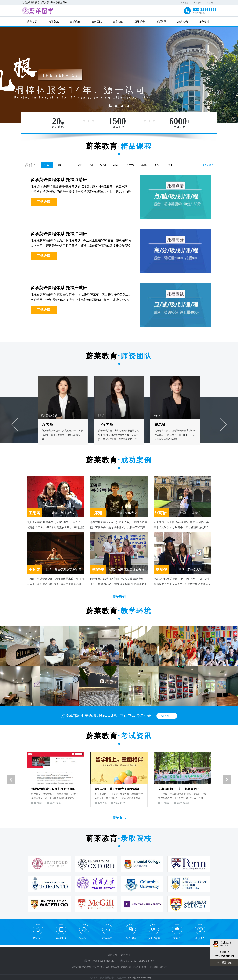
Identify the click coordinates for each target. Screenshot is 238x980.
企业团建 (154, 966)
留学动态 (118, 21)
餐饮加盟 (115, 966)
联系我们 (210, 3)
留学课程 (75, 21)
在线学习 (107, 938)
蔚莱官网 (112, 954)
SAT (91, 165)
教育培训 (105, 966)
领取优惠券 (154, 938)
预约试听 (84, 938)
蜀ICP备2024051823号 (140, 977)
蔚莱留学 (144, 966)
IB (70, 165)
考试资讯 (161, 21)
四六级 (130, 165)
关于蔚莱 (54, 21)
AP (80, 165)
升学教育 (133, 966)
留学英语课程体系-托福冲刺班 (59, 233)
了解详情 (44, 201)
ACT (170, 165)
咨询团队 (97, 21)
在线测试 (61, 938)
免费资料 (131, 938)
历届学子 (140, 21)
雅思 (59, 165)
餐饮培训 (86, 966)
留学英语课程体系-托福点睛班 (59, 179)
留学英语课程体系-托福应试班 (59, 287)
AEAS (116, 165)
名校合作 (200, 938)
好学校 (163, 966)
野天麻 (124, 966)
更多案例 (119, 596)
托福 (47, 165)
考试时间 (38, 938)
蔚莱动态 (183, 21)
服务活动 (204, 21)
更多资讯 (119, 817)
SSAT (103, 165)
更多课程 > (208, 165)
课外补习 (126, 954)
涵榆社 (95, 966)
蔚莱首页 (32, 21)
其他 (144, 165)
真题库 (177, 938)
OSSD (157, 165)
